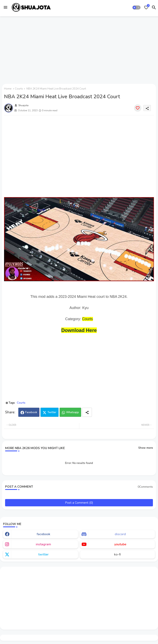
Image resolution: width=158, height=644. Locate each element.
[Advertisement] (79, 49)
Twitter (52, 412)
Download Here (79, 330)
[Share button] (87, 412)
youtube (120, 544)
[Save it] (138, 108)
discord (120, 534)
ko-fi (117, 554)
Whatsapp (72, 412)
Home (8, 89)
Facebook (31, 412)
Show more (146, 448)
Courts (19, 89)
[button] (136, 8)
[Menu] (5, 7)
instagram (43, 544)
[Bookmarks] (146, 8)
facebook (43, 534)
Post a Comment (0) (79, 503)
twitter (43, 554)
